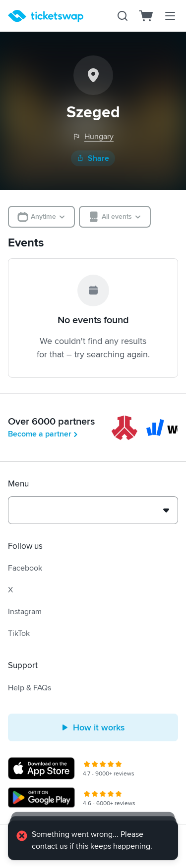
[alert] (93, 840)
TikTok (19, 633)
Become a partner (44, 434)
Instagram (25, 612)
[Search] (123, 16)
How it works (93, 727)
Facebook (25, 568)
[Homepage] (46, 16)
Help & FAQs (30, 688)
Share (93, 158)
